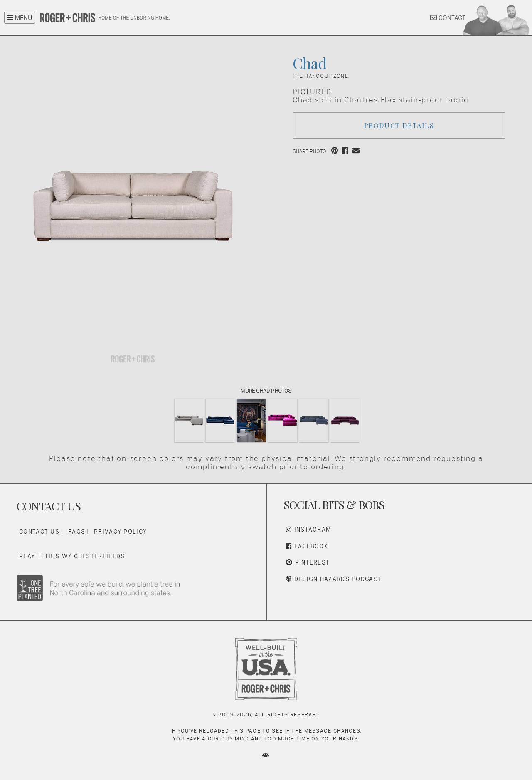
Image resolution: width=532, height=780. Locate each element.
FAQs (77, 531)
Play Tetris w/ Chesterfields (72, 556)
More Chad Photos (266, 391)
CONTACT (448, 18)
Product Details (399, 125)
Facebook (307, 546)
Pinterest (308, 562)
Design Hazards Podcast (334, 579)
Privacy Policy (120, 531)
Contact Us (39, 531)
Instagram (308, 529)
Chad (310, 63)
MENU (20, 18)
